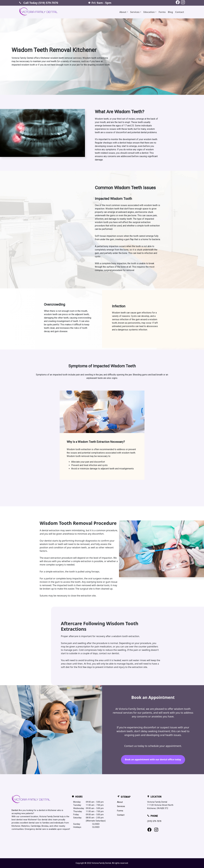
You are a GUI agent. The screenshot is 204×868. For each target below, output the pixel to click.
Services (121, 806)
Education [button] (149, 12)
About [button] (123, 12)
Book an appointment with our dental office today (153, 760)
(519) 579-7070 (154, 821)
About (120, 802)
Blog (170, 12)
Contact (180, 12)
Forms (162, 12)
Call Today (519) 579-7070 (39, 3)
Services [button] (135, 12)
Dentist (15, 810)
